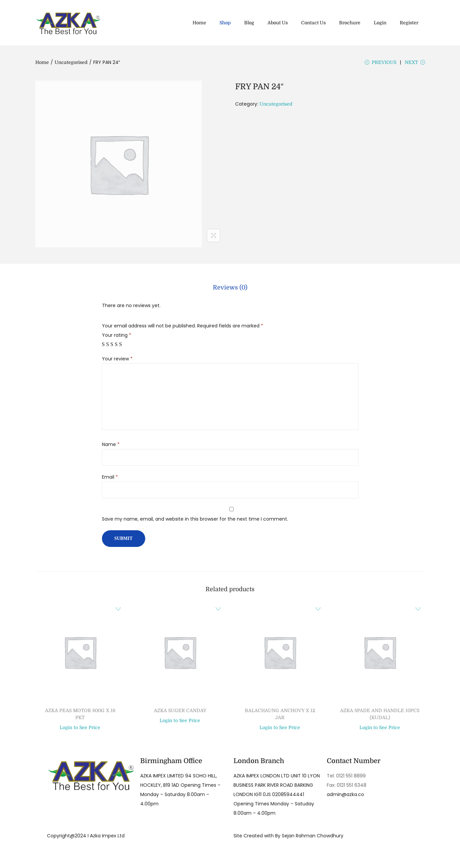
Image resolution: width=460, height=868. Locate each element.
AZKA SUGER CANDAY (180, 712)
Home (42, 62)
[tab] (230, 289)
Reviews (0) (230, 289)
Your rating (117, 336)
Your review (117, 360)
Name (111, 446)
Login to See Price (80, 729)
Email (110, 478)
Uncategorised (71, 62)
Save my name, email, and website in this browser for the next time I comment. (195, 520)
